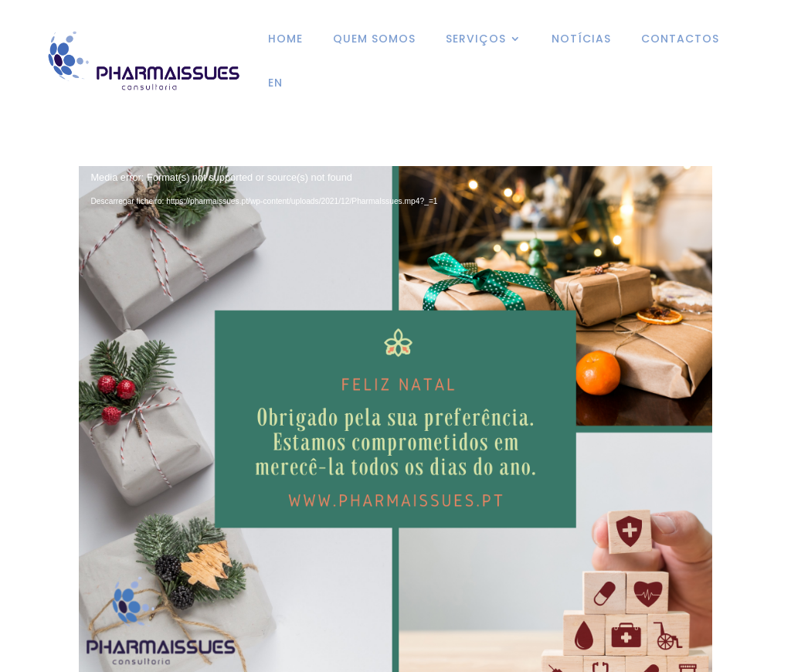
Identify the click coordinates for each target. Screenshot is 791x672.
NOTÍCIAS (581, 40)
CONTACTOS (680, 40)
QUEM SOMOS (374, 40)
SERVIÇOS (476, 40)
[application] (395, 351)
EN (275, 84)
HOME (285, 40)
